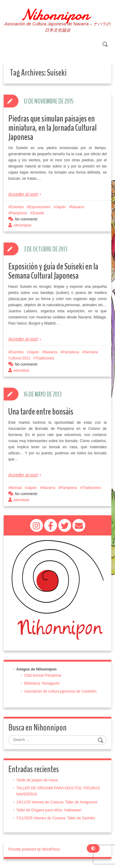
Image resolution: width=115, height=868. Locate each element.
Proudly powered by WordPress (34, 849)
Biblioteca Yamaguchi (42, 683)
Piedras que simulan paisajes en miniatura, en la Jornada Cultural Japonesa (52, 128)
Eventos (17, 207)
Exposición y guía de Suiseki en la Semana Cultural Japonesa (53, 271)
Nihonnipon (55, 15)
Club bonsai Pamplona (43, 675)
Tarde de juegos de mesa (37, 780)
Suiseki (38, 213)
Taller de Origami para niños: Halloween (49, 810)
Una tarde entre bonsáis (41, 412)
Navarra (78, 207)
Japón (61, 207)
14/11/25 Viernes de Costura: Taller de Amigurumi (57, 802)
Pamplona (19, 213)
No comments (26, 219)
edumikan (21, 370)
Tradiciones (45, 358)
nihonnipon (23, 225)
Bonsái (16, 488)
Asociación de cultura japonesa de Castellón (60, 691)
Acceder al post (23, 194)
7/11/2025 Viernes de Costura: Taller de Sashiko (56, 818)
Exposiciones (40, 207)
